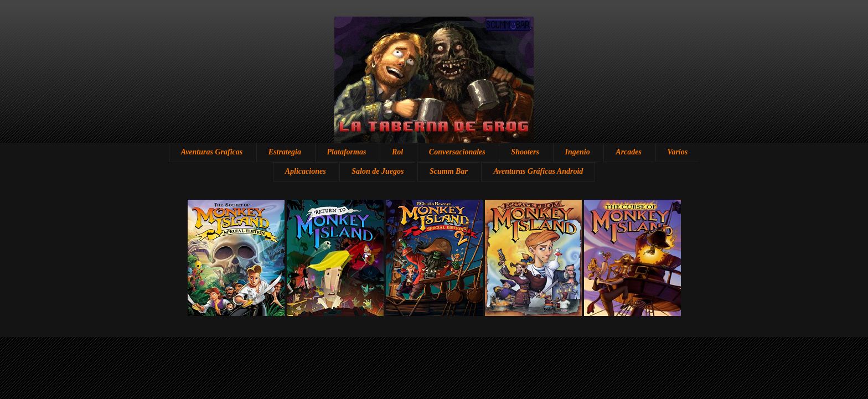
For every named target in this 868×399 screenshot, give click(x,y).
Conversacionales (457, 152)
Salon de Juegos (378, 171)
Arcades (629, 152)
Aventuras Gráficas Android (538, 171)
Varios (678, 152)
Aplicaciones (306, 171)
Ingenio (578, 152)
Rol (397, 152)
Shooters (525, 152)
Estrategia (285, 152)
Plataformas (347, 152)
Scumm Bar (449, 171)
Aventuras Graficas (212, 152)
